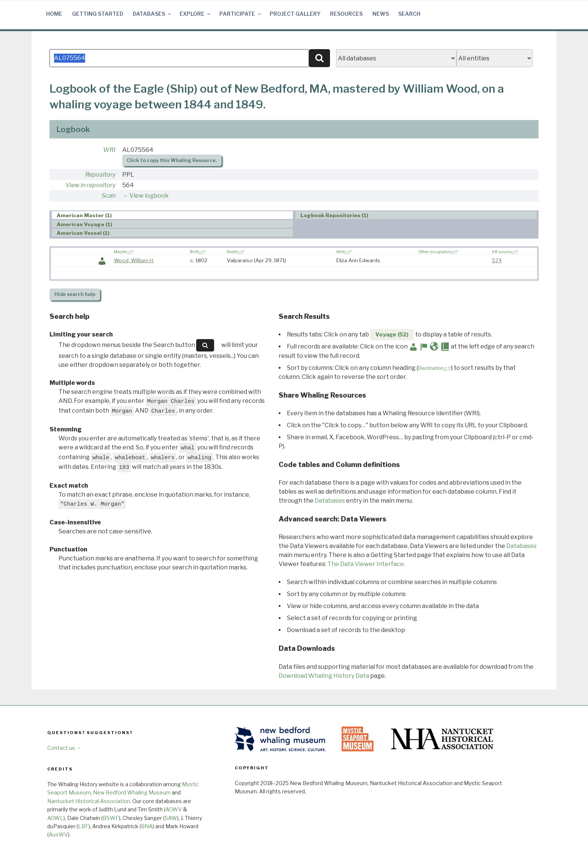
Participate (241, 14)
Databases (152, 14)
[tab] (172, 215)
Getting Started (98, 14)
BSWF (111, 818)
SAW (171, 818)
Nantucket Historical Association (89, 801)
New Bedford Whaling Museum (132, 792)
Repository (100, 175)
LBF (83, 826)
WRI (109, 150)
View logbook (149, 196)
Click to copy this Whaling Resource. (172, 160)
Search (409, 14)
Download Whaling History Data (324, 676)
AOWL (55, 818)
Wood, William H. (134, 260)
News (381, 14)
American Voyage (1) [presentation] (84, 224)
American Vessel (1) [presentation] (83, 233)
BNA (147, 826)
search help (75, 294)
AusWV (58, 834)
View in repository (91, 185)
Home (54, 14)
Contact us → (64, 748)
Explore (196, 14)
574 (497, 260)
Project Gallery (295, 14)
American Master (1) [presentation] (84, 215)
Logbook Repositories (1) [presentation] (334, 215)
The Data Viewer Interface (366, 564)
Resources (346, 14)
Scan (109, 196)
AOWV (174, 809)
